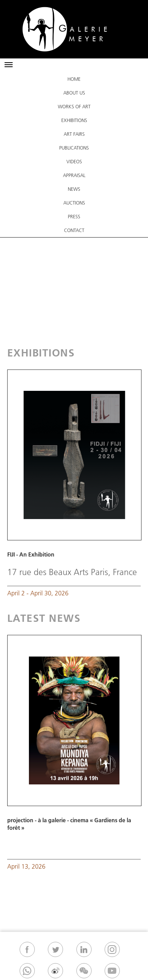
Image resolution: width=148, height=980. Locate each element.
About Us (74, 93)
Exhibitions (74, 120)
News (74, 189)
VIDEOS (74, 162)
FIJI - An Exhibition (31, 554)
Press (74, 217)
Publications (74, 148)
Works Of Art (74, 107)
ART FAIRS (74, 134)
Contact (74, 230)
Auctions (74, 203)
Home (74, 79)
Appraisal (74, 175)
